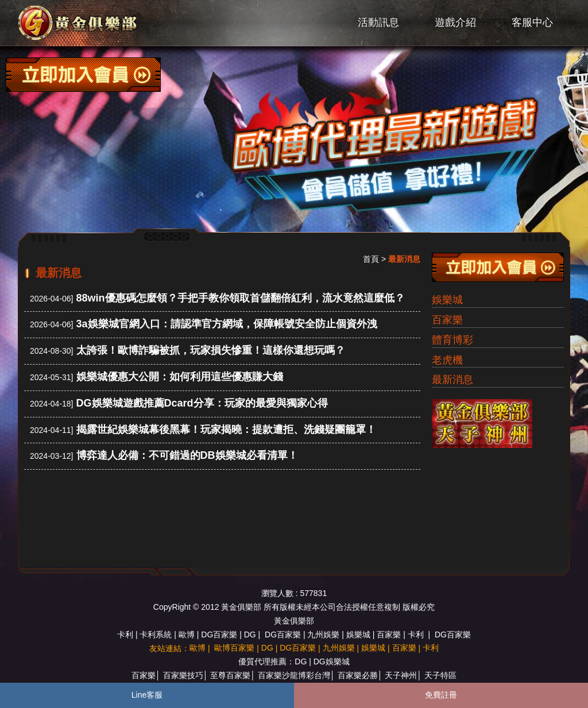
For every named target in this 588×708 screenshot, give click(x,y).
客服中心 (532, 22)
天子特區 (440, 675)
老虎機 (447, 360)
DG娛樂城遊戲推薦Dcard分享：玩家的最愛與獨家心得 (202, 403)
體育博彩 (452, 340)
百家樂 (447, 320)
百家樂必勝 (358, 675)
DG (250, 635)
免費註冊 (441, 695)
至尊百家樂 (230, 675)
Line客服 (147, 695)
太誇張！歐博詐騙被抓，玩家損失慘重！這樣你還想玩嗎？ (211, 350)
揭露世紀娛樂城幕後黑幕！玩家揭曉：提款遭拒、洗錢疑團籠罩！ (226, 430)
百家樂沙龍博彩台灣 (294, 675)
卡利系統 (156, 635)
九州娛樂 (323, 635)
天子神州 (401, 675)
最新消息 (452, 380)
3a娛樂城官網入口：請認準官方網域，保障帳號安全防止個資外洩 (227, 324)
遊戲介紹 (455, 22)
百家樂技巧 (183, 675)
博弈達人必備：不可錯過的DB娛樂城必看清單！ (187, 455)
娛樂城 (447, 300)
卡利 (125, 635)
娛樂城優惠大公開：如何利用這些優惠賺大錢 (180, 377)
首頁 (371, 259)
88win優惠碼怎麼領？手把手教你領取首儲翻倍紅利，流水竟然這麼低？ (241, 298)
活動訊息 (378, 22)
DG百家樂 (219, 635)
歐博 (187, 635)
